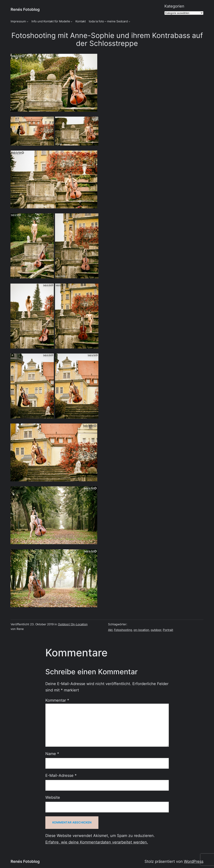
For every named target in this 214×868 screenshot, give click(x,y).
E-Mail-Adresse (61, 775)
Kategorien (174, 6)
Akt (110, 630)
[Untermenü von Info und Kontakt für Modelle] (71, 21)
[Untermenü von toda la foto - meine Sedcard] (129, 21)
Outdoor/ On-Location (73, 624)
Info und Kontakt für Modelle (51, 21)
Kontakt (81, 21)
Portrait (168, 630)
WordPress (194, 861)
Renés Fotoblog (25, 9)
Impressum (18, 21)
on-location (141, 630)
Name (52, 754)
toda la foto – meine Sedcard (108, 21)
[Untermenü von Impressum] (27, 21)
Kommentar (57, 700)
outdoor (156, 630)
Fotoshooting (123, 630)
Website (53, 797)
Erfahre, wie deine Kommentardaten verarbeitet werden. (97, 842)
